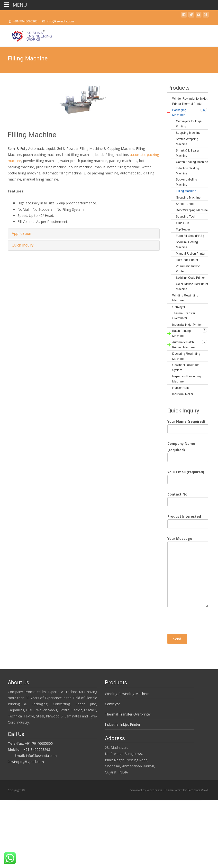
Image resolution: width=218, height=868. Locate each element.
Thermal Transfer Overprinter (123, 714)
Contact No (188, 498)
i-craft (179, 790)
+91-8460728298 (66, 751)
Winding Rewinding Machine (122, 694)
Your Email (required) (188, 476)
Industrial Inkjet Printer (118, 724)
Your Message (188, 542)
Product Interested (188, 520)
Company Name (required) (188, 450)
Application (21, 234)
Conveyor (107, 704)
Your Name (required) (188, 425)
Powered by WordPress (146, 790)
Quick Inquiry (23, 245)
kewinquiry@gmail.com (55, 763)
